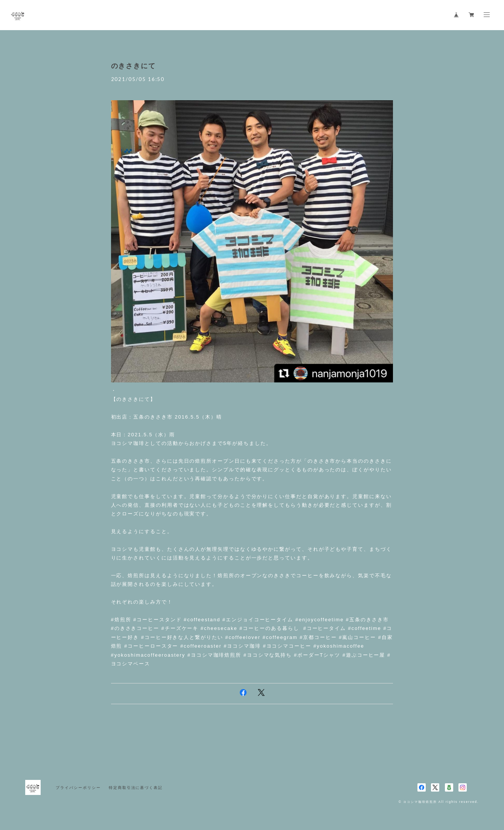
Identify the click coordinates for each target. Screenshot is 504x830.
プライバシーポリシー (78, 788)
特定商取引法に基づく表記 (136, 788)
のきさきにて (134, 66)
